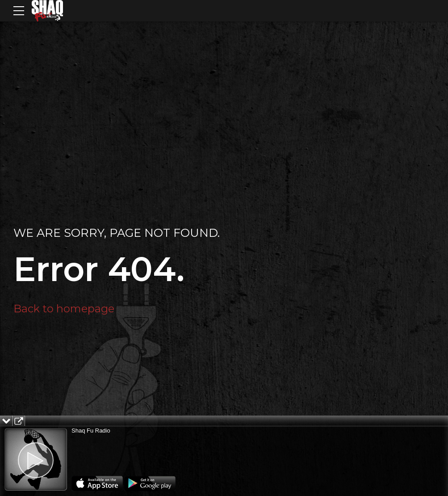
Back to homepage (64, 309)
